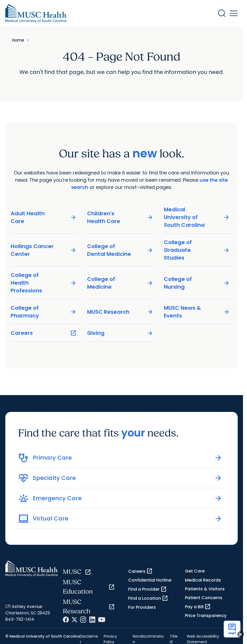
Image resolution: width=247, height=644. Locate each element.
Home (18, 40)
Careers (44, 333)
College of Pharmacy (44, 312)
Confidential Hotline (150, 580)
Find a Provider (147, 589)
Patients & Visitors (205, 589)
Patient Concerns (204, 598)
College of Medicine (120, 283)
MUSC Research (120, 312)
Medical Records (203, 580)
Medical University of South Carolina (197, 217)
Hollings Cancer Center (44, 250)
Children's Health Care (120, 217)
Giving (120, 333)
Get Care (195, 571)
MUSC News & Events (197, 312)
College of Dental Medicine (120, 250)
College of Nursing (197, 283)
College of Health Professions (44, 283)
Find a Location (148, 598)
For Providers (142, 607)
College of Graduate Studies (197, 250)
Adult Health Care (44, 217)
